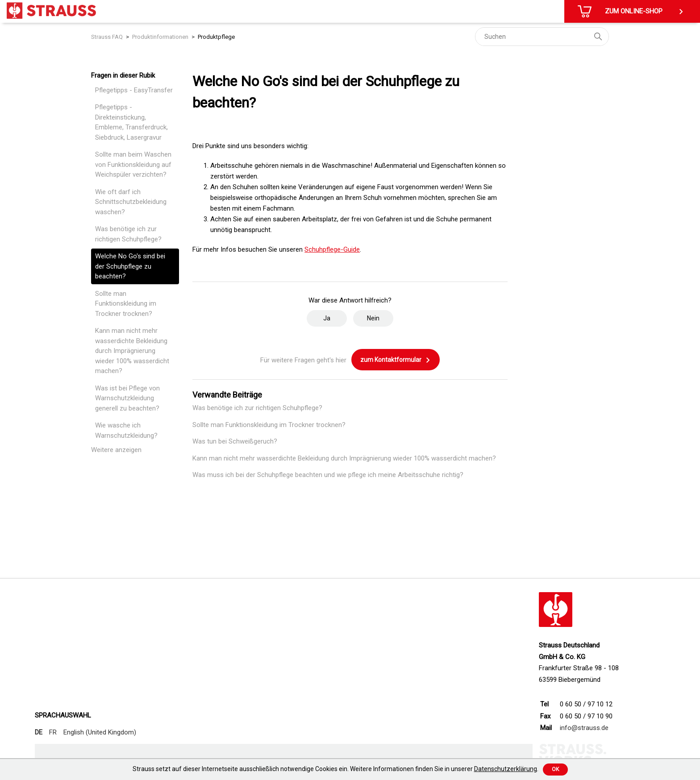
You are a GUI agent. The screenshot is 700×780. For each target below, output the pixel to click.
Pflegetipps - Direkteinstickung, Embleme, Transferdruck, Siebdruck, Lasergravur (131, 122)
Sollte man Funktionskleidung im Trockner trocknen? (126, 304)
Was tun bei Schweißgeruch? (235, 441)
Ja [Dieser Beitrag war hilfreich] (327, 318)
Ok (555, 769)
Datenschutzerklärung (506, 769)
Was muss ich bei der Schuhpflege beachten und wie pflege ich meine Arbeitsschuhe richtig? (328, 475)
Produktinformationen (160, 37)
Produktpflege (216, 37)
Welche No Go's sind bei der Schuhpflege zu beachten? (130, 266)
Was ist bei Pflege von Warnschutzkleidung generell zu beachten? (127, 398)
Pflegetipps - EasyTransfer (134, 90)
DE (39, 732)
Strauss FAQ (107, 37)
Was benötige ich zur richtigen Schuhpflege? (128, 234)
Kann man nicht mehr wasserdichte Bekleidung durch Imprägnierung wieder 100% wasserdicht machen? (132, 351)
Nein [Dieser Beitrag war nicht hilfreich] (373, 318)
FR (53, 732)
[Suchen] (542, 37)
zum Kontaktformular (396, 360)
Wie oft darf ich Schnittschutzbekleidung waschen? (131, 202)
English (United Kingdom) (100, 732)
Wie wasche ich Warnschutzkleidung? (126, 430)
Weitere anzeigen (116, 450)
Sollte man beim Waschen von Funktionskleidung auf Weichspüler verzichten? (133, 164)
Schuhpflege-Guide (332, 249)
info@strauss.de (584, 728)
